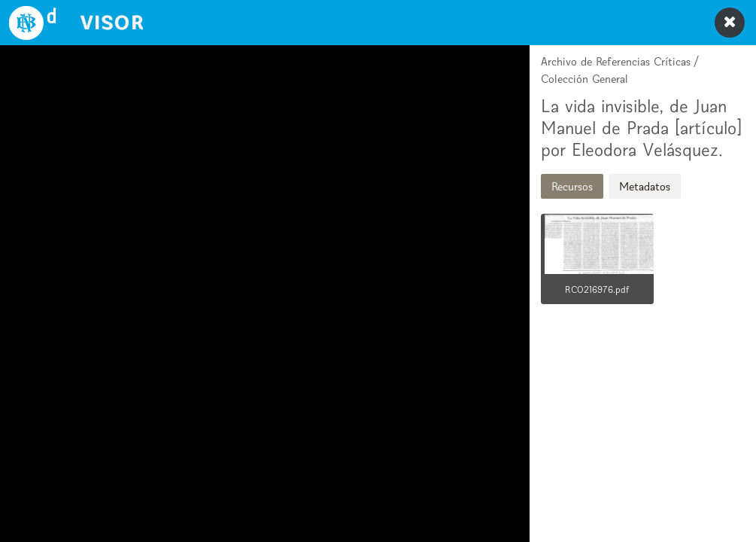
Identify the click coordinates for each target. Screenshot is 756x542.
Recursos (572, 186)
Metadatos (645, 186)
